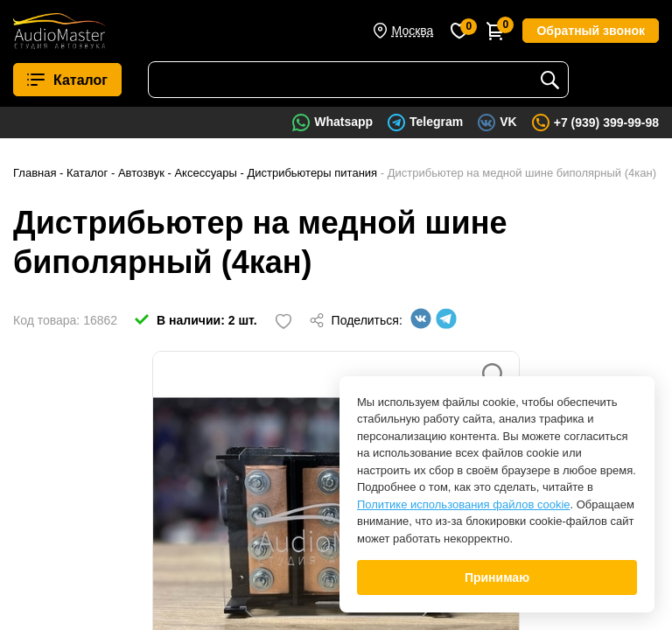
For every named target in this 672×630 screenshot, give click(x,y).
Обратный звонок (591, 31)
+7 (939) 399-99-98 (606, 122)
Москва (413, 31)
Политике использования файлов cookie (464, 504)
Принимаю (497, 577)
